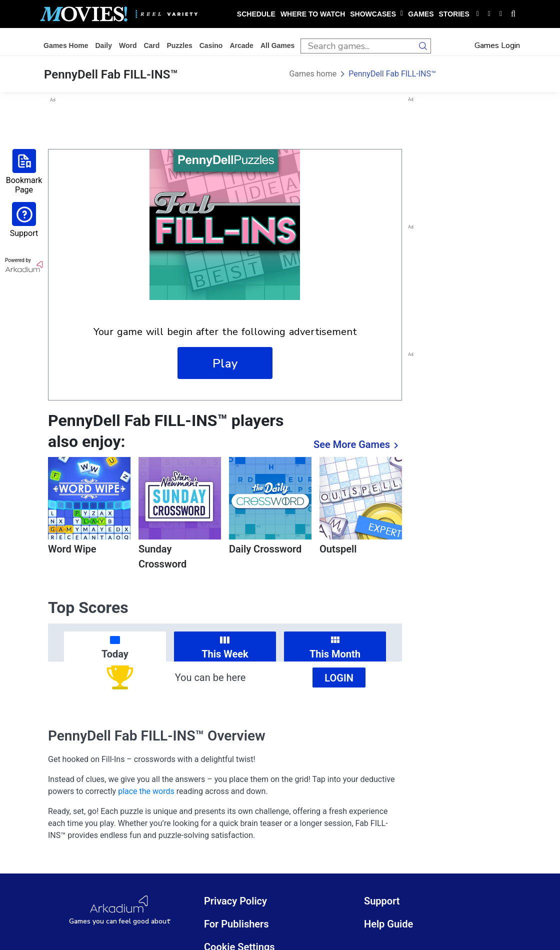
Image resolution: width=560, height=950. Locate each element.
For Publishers (236, 924)
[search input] (358, 46)
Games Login (497, 45)
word (128, 45)
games (421, 14)
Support (382, 901)
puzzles (179, 45)
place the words (146, 791)
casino (211, 45)
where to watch (313, 14)
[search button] (423, 46)
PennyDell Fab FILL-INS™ (392, 74)
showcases (376, 14)
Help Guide (388, 924)
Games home (66, 45)
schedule (256, 14)
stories (454, 14)
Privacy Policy (235, 901)
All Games (277, 45)
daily (103, 45)
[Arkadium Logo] (120, 910)
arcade (241, 45)
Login (339, 678)
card (151, 45)
